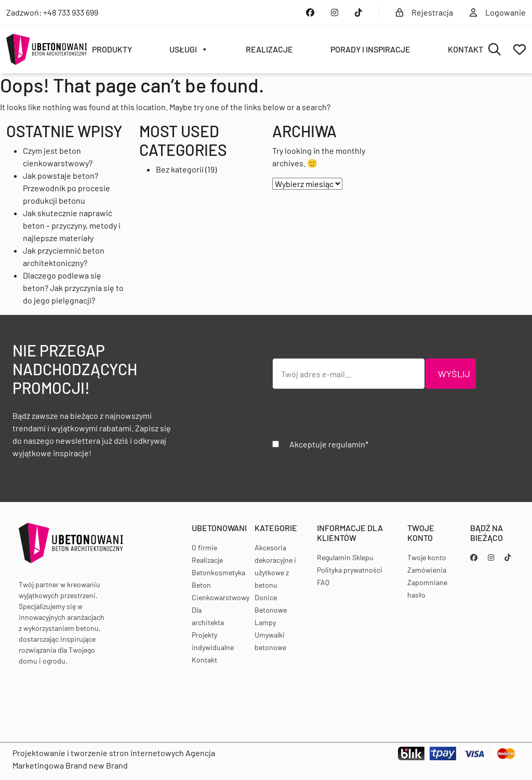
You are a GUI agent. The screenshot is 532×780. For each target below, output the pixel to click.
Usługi (189, 49)
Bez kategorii (180, 169)
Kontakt (465, 49)
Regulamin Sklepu (345, 557)
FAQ (323, 582)
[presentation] (351, 418)
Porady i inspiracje (370, 49)
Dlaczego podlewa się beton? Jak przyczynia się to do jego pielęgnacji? (73, 288)
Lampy (265, 622)
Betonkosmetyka (218, 572)
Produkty (112, 49)
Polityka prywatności (350, 570)
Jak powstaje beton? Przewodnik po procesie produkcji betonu (66, 188)
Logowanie (498, 12)
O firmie (204, 547)
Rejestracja (424, 12)
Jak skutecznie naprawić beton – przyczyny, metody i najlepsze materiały (72, 225)
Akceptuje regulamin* (329, 444)
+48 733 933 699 (71, 12)
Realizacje (269, 49)
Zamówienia (427, 570)
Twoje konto (427, 557)
